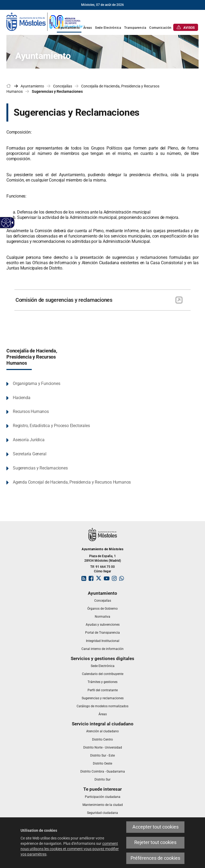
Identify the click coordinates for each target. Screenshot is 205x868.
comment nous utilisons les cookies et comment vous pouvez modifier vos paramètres (70, 849)
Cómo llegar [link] (102, 571)
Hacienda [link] (21, 398)
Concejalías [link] (63, 86)
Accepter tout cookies (155, 827)
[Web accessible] (6, 223)
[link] (45, 21)
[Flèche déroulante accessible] (11, 223)
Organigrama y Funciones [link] (36, 383)
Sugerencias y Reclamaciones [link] (57, 91)
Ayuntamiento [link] (32, 86)
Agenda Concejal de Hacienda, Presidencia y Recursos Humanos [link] (72, 482)
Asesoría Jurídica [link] (29, 440)
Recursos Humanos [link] (31, 411)
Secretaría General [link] (29, 454)
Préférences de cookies (155, 858)
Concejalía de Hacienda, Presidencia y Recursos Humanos (32, 357)
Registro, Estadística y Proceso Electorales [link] (51, 426)
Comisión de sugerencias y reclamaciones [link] (64, 300)
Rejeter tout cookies (155, 842)
